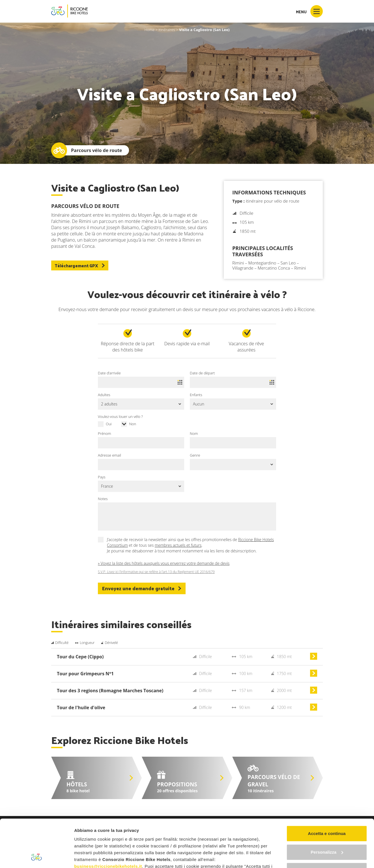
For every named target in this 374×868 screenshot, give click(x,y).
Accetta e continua (327, 789)
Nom (194, 433)
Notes (103, 499)
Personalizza (327, 807)
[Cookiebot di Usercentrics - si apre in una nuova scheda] (37, 857)
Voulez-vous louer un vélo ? (120, 416)
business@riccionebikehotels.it (108, 822)
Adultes (104, 395)
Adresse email (109, 455)
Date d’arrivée (109, 373)
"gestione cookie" (155, 842)
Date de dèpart (202, 373)
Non (133, 424)
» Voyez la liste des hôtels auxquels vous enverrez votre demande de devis (164, 563)
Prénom (105, 433)
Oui (109, 424)
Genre (195, 455)
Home (149, 30)
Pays (102, 477)
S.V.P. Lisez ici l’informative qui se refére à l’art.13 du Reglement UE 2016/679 (156, 572)
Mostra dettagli (89, 857)
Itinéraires (167, 30)
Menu (309, 11)
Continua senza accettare (327, 826)
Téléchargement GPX (80, 265)
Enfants (196, 395)
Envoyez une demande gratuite (142, 588)
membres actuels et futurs (178, 545)
